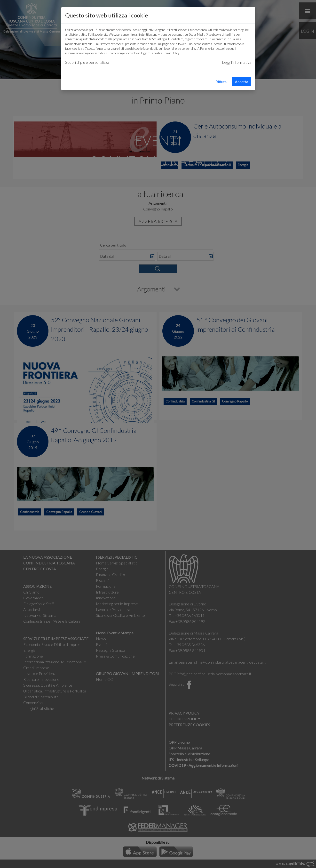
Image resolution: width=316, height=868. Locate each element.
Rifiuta (221, 82)
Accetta (241, 82)
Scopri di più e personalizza (87, 62)
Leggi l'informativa (237, 62)
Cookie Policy (171, 53)
